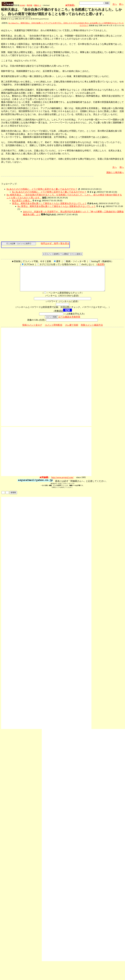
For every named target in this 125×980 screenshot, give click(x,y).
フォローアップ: (9, 184)
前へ (121, 4)
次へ (115, 4)
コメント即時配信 (54, 330)
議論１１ (38, 5)
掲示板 (30, 5)
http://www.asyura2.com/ (62, 482)
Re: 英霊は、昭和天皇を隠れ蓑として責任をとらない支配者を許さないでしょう (57, 206)
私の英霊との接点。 (22, 201)
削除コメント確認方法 (92, 330)
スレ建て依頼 (72, 330)
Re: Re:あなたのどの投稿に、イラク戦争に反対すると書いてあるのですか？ (49, 192)
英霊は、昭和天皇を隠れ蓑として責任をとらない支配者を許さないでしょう (49, 203)
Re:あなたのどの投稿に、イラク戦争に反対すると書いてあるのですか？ (42, 189)
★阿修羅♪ (70, 5)
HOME (22, 5)
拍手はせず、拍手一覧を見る (55, 243)
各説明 (101, 264)
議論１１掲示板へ (115, 172)
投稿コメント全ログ (32, 330)
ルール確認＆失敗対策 (69, 322)
